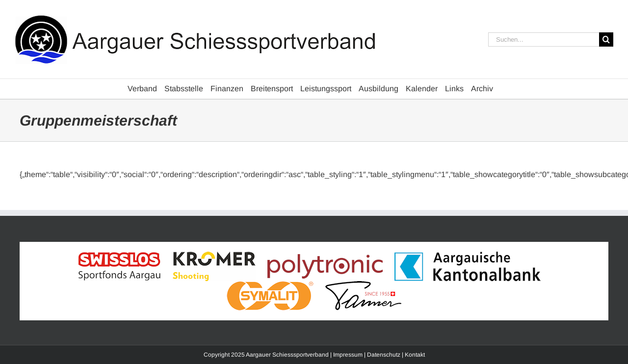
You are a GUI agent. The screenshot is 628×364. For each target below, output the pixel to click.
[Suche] (606, 39)
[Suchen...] (544, 39)
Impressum (348, 355)
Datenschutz (384, 355)
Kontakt (415, 355)
